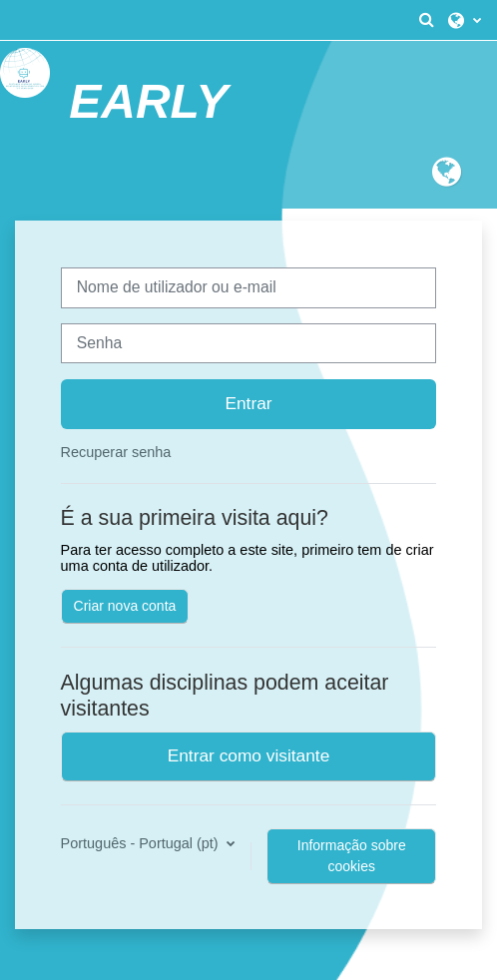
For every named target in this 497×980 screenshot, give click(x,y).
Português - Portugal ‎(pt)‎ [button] (142, 843)
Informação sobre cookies (352, 856)
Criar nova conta (125, 606)
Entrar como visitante (249, 755)
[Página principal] (25, 73)
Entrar (248, 403)
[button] (426, 20)
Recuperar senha (116, 452)
